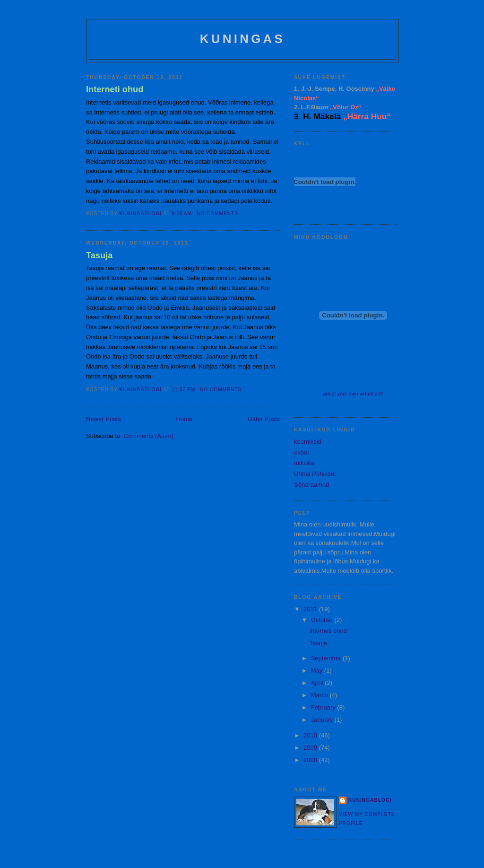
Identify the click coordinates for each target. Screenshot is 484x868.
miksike (304, 463)
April (318, 683)
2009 (311, 748)
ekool (301, 452)
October (323, 620)
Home (185, 419)
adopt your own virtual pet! (353, 394)
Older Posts (264, 419)
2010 (311, 735)
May (318, 671)
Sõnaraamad (311, 485)
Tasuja (99, 255)
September (327, 658)
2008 (311, 760)
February (324, 707)
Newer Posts (104, 419)
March (320, 695)
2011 (311, 609)
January (323, 720)
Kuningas (242, 39)
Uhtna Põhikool (315, 474)
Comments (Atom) (149, 436)
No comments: (219, 214)
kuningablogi (370, 800)
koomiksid (308, 442)
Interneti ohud (115, 89)
